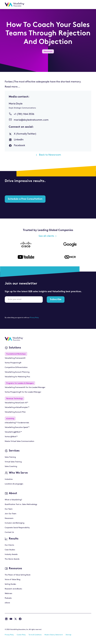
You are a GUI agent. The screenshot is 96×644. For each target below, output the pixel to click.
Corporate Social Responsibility (17, 528)
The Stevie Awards (12, 559)
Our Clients (9, 545)
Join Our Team (10, 514)
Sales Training (10, 457)
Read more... (12, 87)
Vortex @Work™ (11, 437)
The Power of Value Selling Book (18, 575)
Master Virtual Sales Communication (19, 441)
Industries (9, 479)
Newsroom (9, 518)
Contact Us (9, 532)
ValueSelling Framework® (15, 358)
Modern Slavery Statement (54, 635)
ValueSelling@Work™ (13, 432)
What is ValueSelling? (13, 500)
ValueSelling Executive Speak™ (17, 427)
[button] (88, 5)
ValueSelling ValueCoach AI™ (16, 403)
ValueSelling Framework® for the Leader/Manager (25, 387)
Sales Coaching (11, 467)
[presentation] (24, 310)
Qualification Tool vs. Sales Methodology (21, 504)
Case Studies (10, 550)
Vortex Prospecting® (13, 363)
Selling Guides (10, 584)
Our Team (9, 509)
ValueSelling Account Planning (17, 372)
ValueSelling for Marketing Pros (17, 377)
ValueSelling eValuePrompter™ (17, 407)
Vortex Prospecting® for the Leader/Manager (23, 392)
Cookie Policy (21, 635)
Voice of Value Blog (12, 580)
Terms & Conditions (35, 635)
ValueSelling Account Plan (15, 412)
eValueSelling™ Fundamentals (17, 423)
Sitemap (68, 635)
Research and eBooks (13, 589)
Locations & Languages (14, 484)
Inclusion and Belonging (14, 523)
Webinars (8, 594)
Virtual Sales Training (13, 462)
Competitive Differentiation (16, 367)
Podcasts (8, 598)
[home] (15, 5)
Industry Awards (11, 554)
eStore (7, 603)
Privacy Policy (34, 318)
